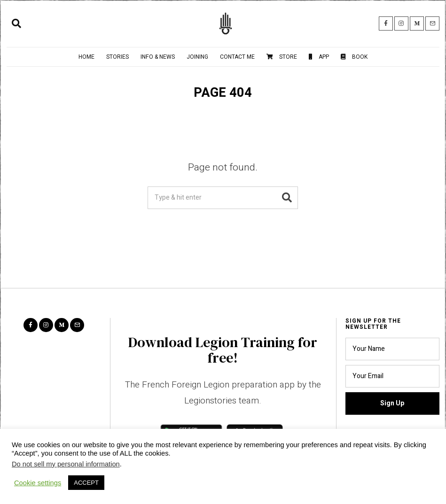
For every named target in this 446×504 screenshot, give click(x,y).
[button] (287, 198)
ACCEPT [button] (86, 483)
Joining (197, 57)
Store (282, 57)
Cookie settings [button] (38, 483)
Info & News (158, 57)
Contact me (237, 57)
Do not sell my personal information (66, 464)
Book (354, 57)
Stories (117, 57)
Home (86, 57)
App (319, 57)
